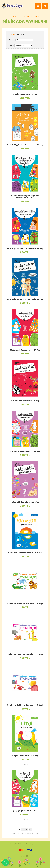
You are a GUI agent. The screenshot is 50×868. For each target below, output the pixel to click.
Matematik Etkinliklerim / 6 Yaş (25, 502)
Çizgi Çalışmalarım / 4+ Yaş (25, 811)
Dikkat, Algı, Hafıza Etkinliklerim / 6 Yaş (25, 145)
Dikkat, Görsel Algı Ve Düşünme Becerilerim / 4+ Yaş (25, 197)
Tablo (12, 34)
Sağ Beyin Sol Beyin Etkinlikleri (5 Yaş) (25, 655)
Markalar (22, 16)
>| (30, 829)
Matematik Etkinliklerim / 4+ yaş (25, 452)
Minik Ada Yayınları (33, 16)
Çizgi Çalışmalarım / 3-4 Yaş (25, 756)
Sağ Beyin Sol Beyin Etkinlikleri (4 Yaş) (25, 604)
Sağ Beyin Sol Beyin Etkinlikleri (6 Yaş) (25, 705)
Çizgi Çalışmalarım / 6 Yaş (25, 94)
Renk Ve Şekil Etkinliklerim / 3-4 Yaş (25, 553)
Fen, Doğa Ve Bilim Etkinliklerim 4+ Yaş (25, 249)
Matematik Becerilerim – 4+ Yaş (25, 350)
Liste (21, 34)
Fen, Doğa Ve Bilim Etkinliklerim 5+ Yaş (25, 299)
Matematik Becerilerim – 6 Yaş (25, 401)
